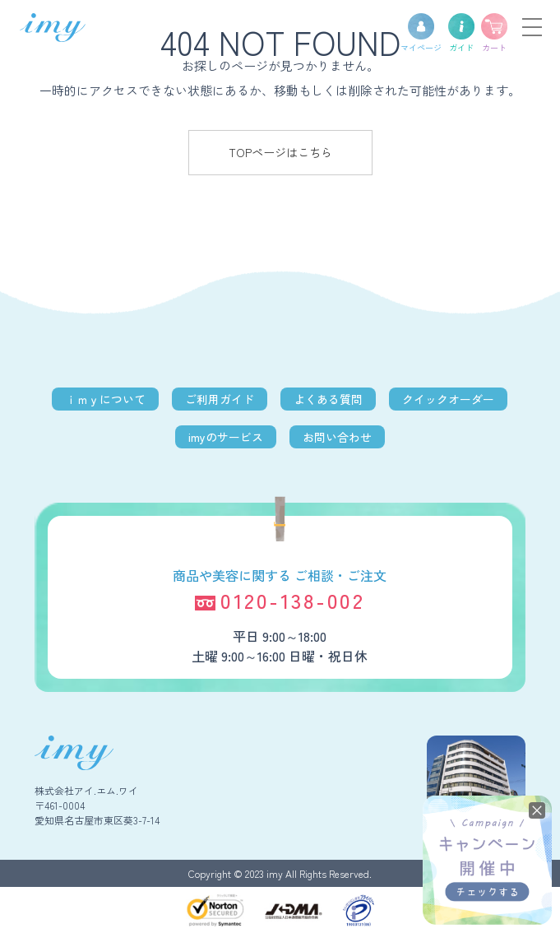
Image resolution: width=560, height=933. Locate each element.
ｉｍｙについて (105, 399)
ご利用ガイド (220, 399)
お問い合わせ (337, 437)
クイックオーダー (448, 399)
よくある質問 (328, 399)
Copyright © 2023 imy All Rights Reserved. (280, 873)
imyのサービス (226, 437)
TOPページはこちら (280, 152)
